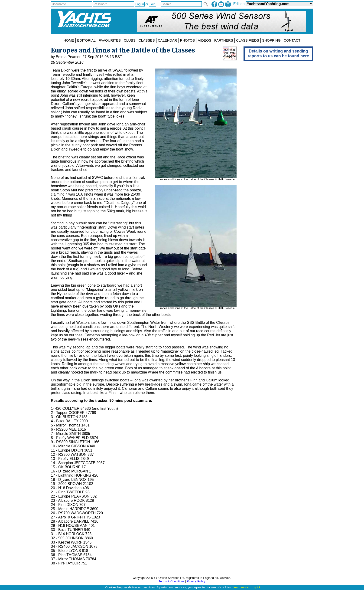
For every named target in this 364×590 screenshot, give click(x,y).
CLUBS (130, 40)
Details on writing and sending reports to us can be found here (278, 54)
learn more (241, 587)
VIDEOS (204, 40)
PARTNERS (224, 40)
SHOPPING (271, 40)
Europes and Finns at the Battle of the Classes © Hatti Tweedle (196, 178)
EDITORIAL (86, 40)
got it (257, 587)
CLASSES (147, 40)
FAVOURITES (110, 40)
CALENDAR (167, 40)
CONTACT (292, 40)
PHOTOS (188, 40)
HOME (69, 40)
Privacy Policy (196, 581)
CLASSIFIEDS (248, 40)
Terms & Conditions (171, 581)
